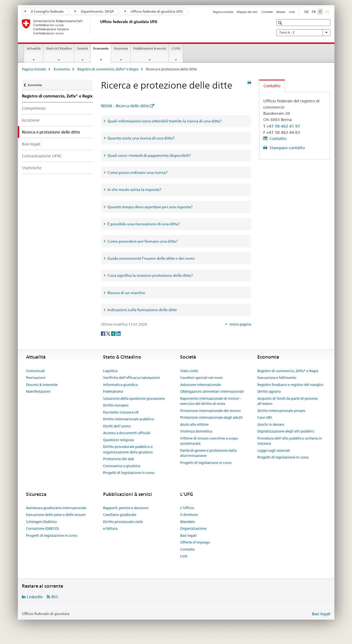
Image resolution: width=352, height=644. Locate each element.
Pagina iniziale (223, 12)
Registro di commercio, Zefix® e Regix (108, 69)
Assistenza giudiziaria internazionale (56, 508)
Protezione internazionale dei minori (210, 411)
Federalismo (113, 391)
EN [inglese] (328, 11)
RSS (55, 597)
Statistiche (32, 168)
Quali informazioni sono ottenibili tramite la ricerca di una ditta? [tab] (164, 121)
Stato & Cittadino (59, 48)
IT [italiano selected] (320, 12)
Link (292, 12)
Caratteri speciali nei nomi (202, 378)
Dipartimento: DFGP (94, 11)
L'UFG (176, 48)
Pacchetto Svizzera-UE (121, 412)
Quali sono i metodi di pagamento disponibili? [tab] (149, 155)
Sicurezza (121, 48)
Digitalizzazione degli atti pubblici (286, 431)
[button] (281, 23)
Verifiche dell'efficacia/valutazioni (131, 378)
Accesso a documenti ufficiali (127, 433)
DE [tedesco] (307, 12)
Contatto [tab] (272, 86)
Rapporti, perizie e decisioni (126, 508)
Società (83, 48)
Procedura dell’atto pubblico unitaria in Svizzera (290, 441)
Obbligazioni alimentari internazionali (212, 391)
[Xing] (114, 333)
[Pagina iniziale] (99, 27)
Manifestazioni (38, 391)
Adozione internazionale (201, 385)
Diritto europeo (116, 405)
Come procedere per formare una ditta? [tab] (142, 241)
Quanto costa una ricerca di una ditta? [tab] (141, 138)
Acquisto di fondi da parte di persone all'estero (287, 401)
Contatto (278, 139)
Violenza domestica (196, 431)
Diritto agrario (269, 391)
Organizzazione (193, 528)
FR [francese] (314, 12)
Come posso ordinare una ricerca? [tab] (137, 173)
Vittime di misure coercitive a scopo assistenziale (209, 441)
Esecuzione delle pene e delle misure (56, 515)
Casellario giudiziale (120, 515)
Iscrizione (31, 120)
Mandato (188, 522)
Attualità (34, 48)
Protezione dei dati (119, 459)
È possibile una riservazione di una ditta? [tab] (143, 224)
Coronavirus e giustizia (122, 466)
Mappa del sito (247, 12)
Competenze (34, 108)
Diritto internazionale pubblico (129, 419)
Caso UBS (265, 417)
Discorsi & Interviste (42, 385)
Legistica (110, 371)
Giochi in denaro (271, 424)
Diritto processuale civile (123, 522)
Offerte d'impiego (195, 542)
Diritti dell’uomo (117, 426)
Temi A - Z (303, 32)
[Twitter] (109, 333)
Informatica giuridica (120, 385)
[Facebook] (103, 333)
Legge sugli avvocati (274, 450)
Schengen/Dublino (41, 522)
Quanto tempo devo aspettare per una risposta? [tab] (150, 207)
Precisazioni (36, 378)
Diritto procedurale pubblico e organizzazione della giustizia (128, 449)
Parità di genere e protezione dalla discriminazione (208, 453)
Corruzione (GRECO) (42, 528)
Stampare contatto (287, 148)
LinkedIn (35, 597)
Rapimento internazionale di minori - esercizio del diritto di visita (211, 401)
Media (281, 12)
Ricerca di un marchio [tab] (126, 293)
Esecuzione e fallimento (277, 378)
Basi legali (31, 144)
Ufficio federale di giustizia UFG (154, 11)
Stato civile (189, 371)
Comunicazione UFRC (42, 156)
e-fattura (110, 528)
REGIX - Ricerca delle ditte (125, 106)
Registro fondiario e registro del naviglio (290, 385)
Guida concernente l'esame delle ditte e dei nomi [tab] (151, 258)
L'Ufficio (187, 508)
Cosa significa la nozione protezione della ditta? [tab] (150, 275)
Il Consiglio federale (44, 11)
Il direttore (189, 515)
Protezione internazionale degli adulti (211, 417)
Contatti (267, 12)
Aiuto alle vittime (194, 424)
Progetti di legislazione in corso (129, 473)
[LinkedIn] (119, 333)
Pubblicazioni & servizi (150, 48)
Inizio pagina (240, 324)
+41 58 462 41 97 (283, 126)
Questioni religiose (119, 440)
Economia (102, 50)
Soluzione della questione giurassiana (134, 398)
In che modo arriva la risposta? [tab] (134, 190)
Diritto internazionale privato (281, 411)
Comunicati (35, 371)
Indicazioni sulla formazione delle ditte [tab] (142, 310)
